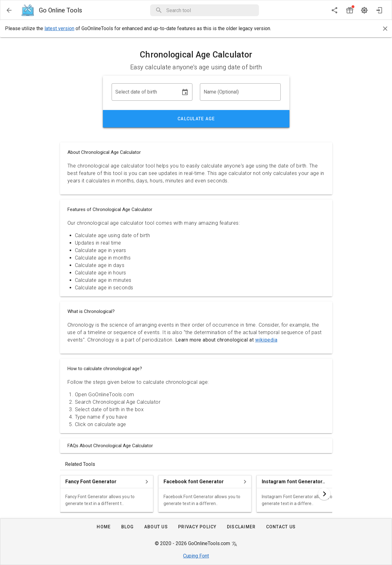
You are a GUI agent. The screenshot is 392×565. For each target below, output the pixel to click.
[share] (334, 10)
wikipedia (266, 340)
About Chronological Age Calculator (104, 152)
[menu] (9, 10)
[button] (211, 10)
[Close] (385, 29)
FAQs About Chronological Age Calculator (110, 446)
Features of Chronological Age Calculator (110, 209)
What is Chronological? (91, 311)
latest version (59, 28)
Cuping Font (196, 556)
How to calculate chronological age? (105, 369)
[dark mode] (364, 10)
